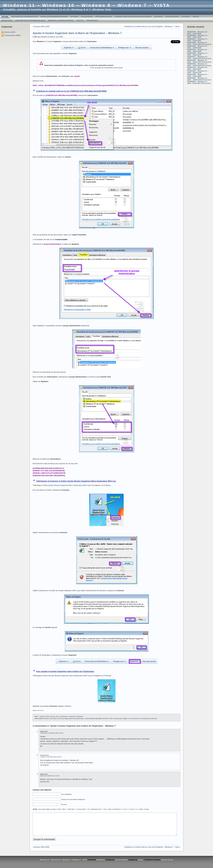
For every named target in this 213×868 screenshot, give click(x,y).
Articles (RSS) (10, 32)
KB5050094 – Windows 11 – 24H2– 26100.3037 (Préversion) (199, 82)
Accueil (5, 17)
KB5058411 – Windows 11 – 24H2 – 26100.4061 (198, 40)
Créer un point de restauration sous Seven (107, 68)
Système (74, 17)
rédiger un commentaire (131, 718)
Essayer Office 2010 (42, 26)
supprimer (72, 716)
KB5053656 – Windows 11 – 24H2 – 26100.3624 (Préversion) (199, 43)
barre (48, 716)
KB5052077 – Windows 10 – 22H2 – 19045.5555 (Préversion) (199, 58)
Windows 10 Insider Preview (61, 20)
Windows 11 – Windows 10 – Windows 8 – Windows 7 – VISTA (86, 5)
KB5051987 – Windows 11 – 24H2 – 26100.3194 (198, 72)
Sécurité (158, 17)
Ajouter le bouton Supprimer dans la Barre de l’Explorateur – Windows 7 (77, 33)
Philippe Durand (167, 864)
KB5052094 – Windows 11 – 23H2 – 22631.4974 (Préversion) (199, 61)
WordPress (101, 864)
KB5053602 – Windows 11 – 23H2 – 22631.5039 (198, 50)
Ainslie (141, 864)
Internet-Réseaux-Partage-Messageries (133, 17)
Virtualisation (172, 17)
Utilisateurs (87, 17)
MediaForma (7, 20)
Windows (80, 716)
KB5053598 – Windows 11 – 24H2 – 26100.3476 (198, 54)
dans (58, 716)
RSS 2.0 (107, 718)
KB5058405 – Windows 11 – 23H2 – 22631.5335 (198, 36)
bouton (53, 716)
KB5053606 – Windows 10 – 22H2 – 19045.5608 (198, 47)
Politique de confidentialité (25, 17)
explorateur (64, 716)
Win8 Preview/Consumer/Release (30, 20)
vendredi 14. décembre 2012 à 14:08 (52, 733)
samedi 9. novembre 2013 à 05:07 (51, 757)
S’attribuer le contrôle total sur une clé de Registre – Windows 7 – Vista (152, 26)
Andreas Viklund (121, 864)
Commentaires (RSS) (12, 35)
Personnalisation (104, 17)
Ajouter (42, 716)
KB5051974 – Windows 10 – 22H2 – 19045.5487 (198, 68)
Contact (80, 20)
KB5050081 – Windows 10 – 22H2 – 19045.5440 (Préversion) (199, 79)
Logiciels (186, 17)
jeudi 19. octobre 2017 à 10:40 (50, 776)
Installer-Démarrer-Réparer (54, 17)
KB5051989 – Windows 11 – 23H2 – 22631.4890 (198, 75)
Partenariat (92, 20)
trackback (145, 718)
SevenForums (40, 710)
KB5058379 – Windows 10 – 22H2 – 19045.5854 (198, 33)
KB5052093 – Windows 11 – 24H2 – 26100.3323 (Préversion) (199, 65)
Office (196, 17)
